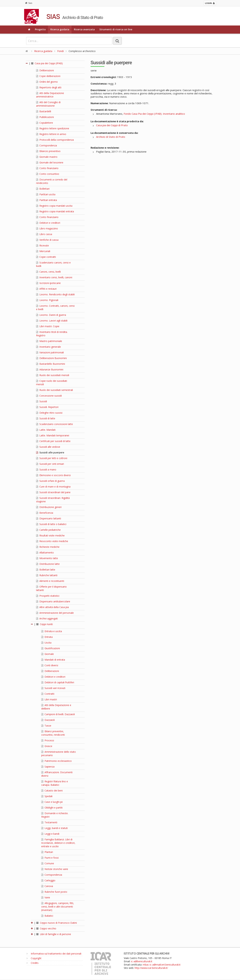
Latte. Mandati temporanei (53, 435)
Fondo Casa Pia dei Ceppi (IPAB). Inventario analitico (154, 114)
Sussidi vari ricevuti (53, 688)
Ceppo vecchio (46, 928)
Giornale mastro (47, 157)
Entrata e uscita (52, 631)
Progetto (40, 29)
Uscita (46, 643)
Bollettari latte (46, 570)
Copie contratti (46, 257)
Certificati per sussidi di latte (53, 441)
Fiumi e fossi (50, 858)
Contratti (48, 694)
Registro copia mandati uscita (54, 206)
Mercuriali (43, 251)
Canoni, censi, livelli (48, 272)
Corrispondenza (47, 145)
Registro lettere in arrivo (51, 134)
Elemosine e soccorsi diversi (53, 475)
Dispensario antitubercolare (53, 601)
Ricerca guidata (60, 29)
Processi (48, 740)
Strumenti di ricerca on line (116, 29)
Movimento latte (47, 558)
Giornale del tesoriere (50, 162)
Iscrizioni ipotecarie (48, 283)
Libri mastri (49, 699)
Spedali (47, 796)
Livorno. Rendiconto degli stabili (55, 294)
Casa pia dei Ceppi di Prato (112, 125)
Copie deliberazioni (48, 76)
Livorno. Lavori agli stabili (52, 321)
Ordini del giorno (47, 82)
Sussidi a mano (46, 470)
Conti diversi (50, 665)
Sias (29, 3)
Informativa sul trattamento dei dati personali (54, 954)
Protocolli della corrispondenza (55, 140)
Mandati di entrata (53, 660)
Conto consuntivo (48, 174)
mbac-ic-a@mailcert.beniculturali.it (162, 965)
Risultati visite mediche (50, 535)
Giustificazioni (51, 648)
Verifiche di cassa (47, 240)
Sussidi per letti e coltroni (52, 458)
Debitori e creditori (48, 223)
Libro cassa (44, 234)
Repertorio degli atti (49, 87)
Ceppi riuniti (45, 624)
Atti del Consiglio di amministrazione (48, 104)
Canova (47, 886)
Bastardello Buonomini (51, 364)
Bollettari (43, 189)
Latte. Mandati (46, 430)
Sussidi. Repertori (47, 407)
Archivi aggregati (47, 618)
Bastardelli (44, 111)
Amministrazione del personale (55, 613)
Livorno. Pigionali (47, 300)
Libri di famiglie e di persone (54, 934)
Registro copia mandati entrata (55, 211)
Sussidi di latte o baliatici (51, 524)
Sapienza (48, 767)
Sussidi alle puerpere (50, 452)
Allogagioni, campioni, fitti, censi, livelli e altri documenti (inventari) (58, 907)
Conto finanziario (47, 168)
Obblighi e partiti (52, 808)
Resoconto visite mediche (52, 541)
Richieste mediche (48, 547)
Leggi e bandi (50, 834)
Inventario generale (48, 347)
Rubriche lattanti (47, 575)
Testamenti (49, 822)
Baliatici (47, 916)
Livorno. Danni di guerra (51, 315)
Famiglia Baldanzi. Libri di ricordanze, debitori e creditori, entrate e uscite (58, 843)
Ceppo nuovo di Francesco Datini (57, 923)
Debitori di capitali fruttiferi (58, 682)
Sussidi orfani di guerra (50, 481)
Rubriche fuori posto (54, 892)
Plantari (47, 852)
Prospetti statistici (48, 596)
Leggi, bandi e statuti (54, 828)
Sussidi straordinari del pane (53, 492)
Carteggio (48, 880)
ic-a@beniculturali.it (142, 961)
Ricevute (42, 245)
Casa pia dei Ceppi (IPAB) (47, 63)
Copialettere (45, 123)
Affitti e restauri (46, 289)
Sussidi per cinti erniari (50, 464)
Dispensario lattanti (49, 518)
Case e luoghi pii (52, 802)
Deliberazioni (45, 70)
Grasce (47, 746)
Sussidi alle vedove (48, 447)
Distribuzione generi (49, 507)
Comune (48, 863)
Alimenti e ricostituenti (50, 581)
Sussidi (42, 401)
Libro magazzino (47, 228)
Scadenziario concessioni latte (54, 424)
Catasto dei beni (52, 790)
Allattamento (45, 553)
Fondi (60, 51)
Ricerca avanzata (84, 29)
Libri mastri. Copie (48, 326)
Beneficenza (45, 513)
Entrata (47, 637)
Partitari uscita (46, 194)
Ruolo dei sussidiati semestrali (54, 390)
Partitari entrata (47, 200)
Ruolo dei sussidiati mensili (53, 375)
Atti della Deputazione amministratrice (50, 95)
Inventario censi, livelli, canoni (54, 277)
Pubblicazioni (45, 117)
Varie (46, 897)
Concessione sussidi (49, 396)
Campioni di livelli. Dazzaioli (58, 714)
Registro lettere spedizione (53, 128)
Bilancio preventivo (48, 151)
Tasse (46, 726)
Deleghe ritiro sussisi (49, 413)
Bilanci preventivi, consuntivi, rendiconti (53, 733)
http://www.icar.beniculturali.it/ (151, 968)
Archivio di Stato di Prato (111, 137)
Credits (33, 963)
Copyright (34, 958)
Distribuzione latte (48, 564)
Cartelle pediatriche (48, 530)
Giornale (48, 654)
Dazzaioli (48, 720)
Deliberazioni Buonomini (51, 358)
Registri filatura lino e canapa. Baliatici (55, 783)
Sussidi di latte (46, 418)
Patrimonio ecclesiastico (56, 761)
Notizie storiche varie (55, 869)
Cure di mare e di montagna (53, 487)
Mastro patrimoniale (49, 341)
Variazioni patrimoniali (50, 352)
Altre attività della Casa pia (52, 607)
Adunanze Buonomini (50, 369)
